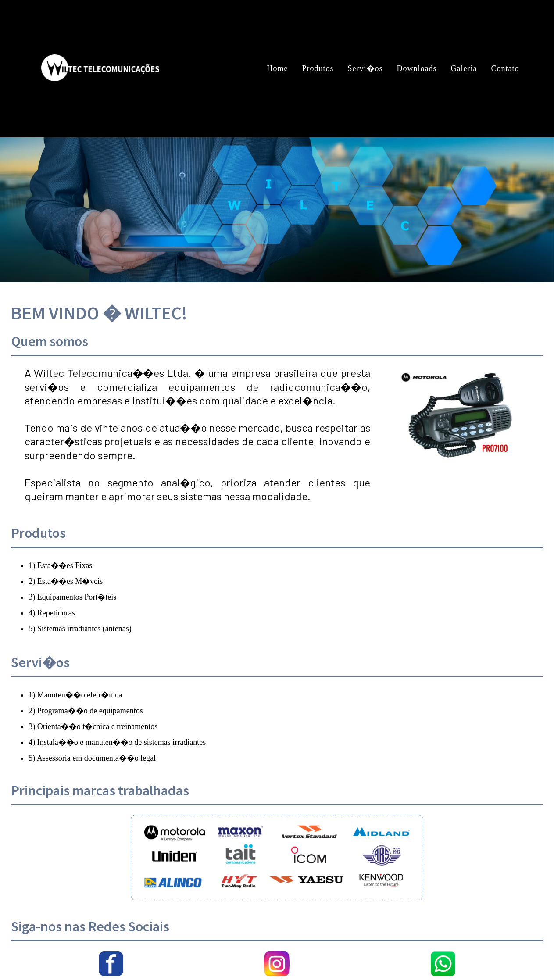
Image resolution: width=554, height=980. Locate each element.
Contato (505, 68)
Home (278, 68)
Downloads (417, 68)
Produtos (318, 68)
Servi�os (365, 68)
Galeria (464, 68)
